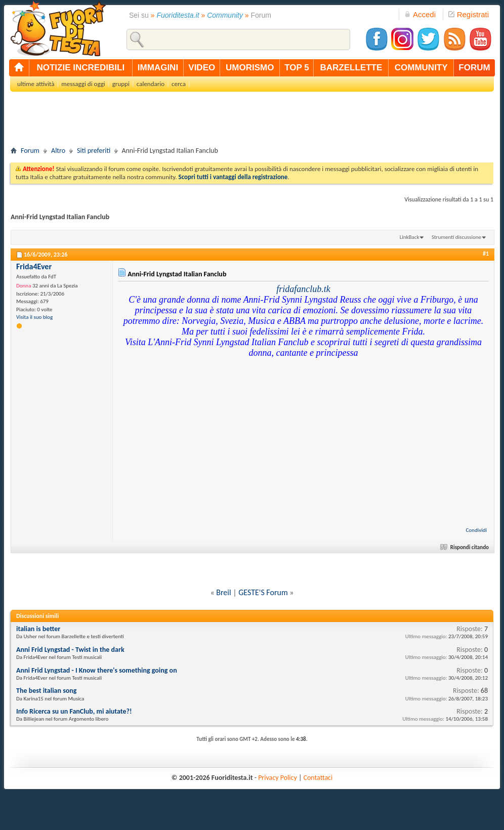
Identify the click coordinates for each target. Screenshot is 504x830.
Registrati (469, 14)
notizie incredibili (80, 68)
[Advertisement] (252, 122)
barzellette (351, 68)
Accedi (420, 14)
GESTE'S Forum (263, 592)
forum (474, 68)
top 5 (297, 68)
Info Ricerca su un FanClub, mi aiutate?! (74, 711)
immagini (158, 68)
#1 (486, 254)
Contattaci (318, 778)
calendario (151, 84)
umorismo (250, 68)
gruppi (121, 84)
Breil (223, 592)
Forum (30, 151)
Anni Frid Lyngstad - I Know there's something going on (97, 670)
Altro (58, 151)
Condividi (476, 530)
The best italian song (46, 691)
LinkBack (410, 237)
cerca (179, 84)
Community (225, 15)
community (421, 68)
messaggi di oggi (83, 84)
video (202, 68)
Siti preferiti (94, 151)
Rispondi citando (465, 547)
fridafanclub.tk (303, 289)
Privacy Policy (278, 778)
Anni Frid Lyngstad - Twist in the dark (70, 650)
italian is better (38, 629)
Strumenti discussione (456, 237)
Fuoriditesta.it (178, 15)
